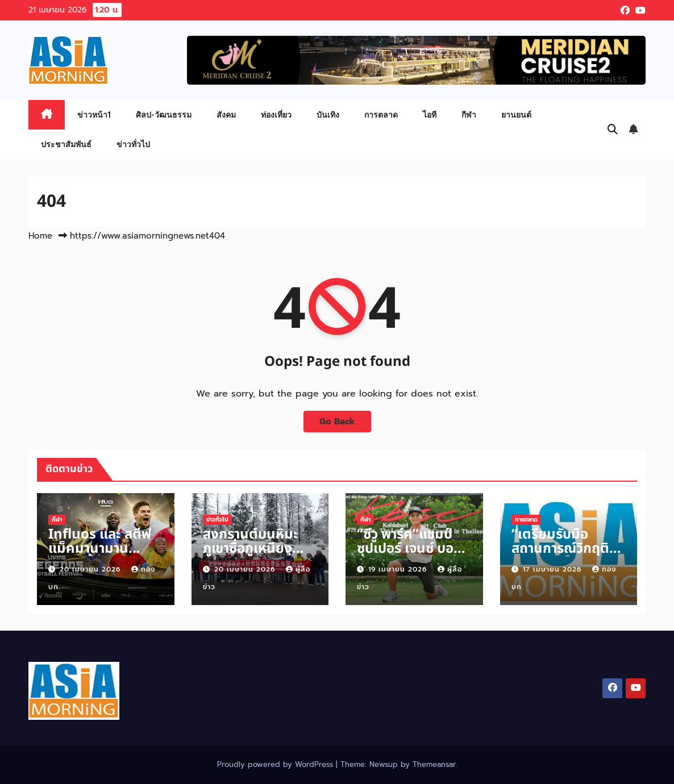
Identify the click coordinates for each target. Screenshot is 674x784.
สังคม (226, 114)
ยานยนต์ (516, 114)
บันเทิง (328, 114)
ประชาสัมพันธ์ (66, 144)
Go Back (337, 421)
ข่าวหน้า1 (94, 114)
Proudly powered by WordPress (276, 764)
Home (40, 236)
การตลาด (381, 114)
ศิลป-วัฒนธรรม (164, 114)
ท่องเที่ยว (276, 114)
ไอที (430, 114)
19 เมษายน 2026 (399, 569)
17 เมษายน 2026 (554, 569)
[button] (613, 130)
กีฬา (469, 114)
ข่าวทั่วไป (133, 144)
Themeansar (434, 764)
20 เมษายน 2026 (91, 569)
